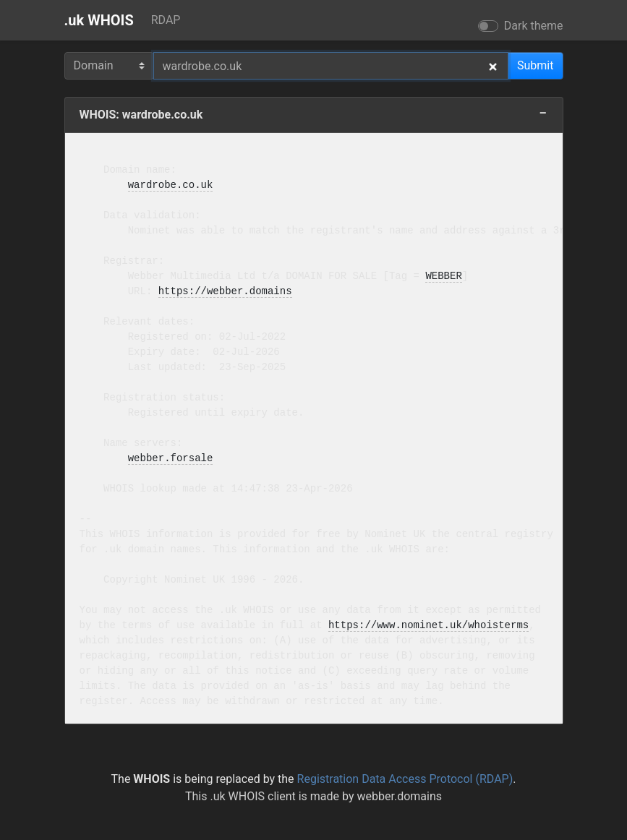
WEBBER (443, 277)
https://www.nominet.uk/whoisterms (428, 626)
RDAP (166, 20)
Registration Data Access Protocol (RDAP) (405, 779)
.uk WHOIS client (252, 796)
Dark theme (534, 26)
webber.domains (399, 796)
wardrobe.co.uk (171, 185)
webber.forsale (171, 459)
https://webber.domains (225, 292)
